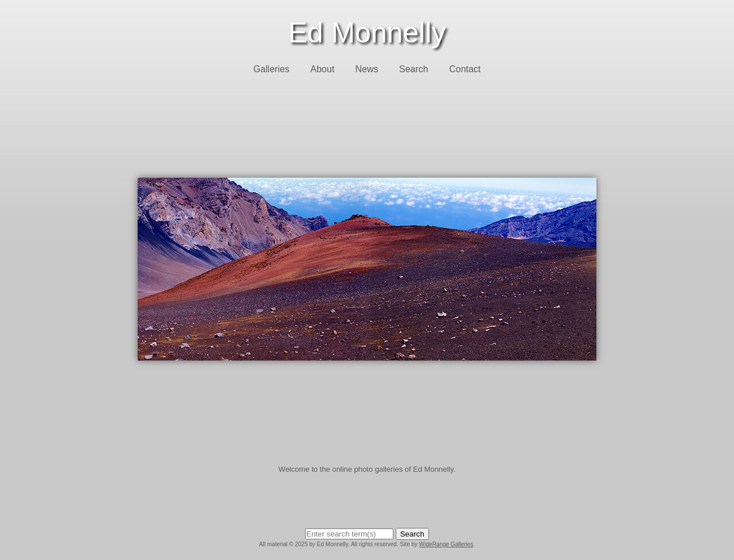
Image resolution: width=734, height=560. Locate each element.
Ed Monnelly (367, 33)
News (367, 69)
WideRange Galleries (446, 544)
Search (414, 69)
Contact (465, 69)
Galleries (272, 69)
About (322, 69)
